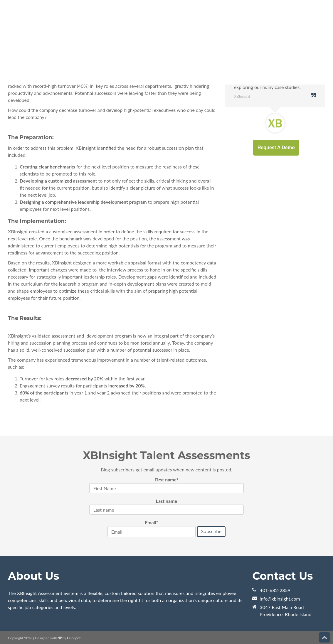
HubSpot (74, 638)
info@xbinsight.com (280, 599)
